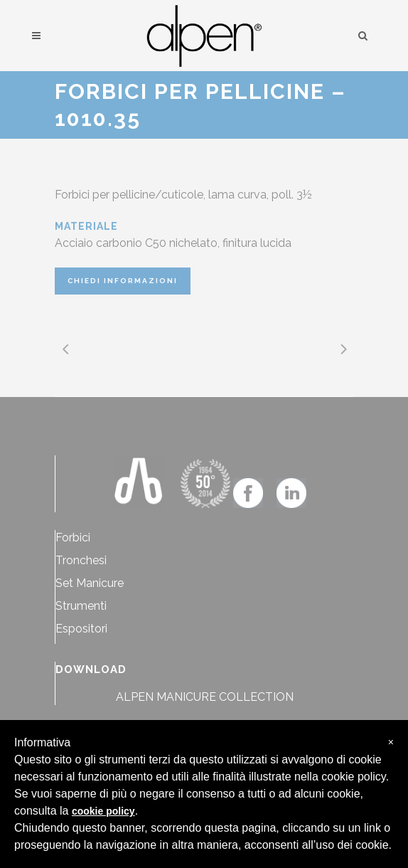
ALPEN (135, 697)
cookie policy (103, 811)
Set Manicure (90, 583)
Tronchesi (81, 560)
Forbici (73, 538)
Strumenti (81, 606)
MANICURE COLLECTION (225, 697)
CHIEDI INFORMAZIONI (123, 281)
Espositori (81, 629)
